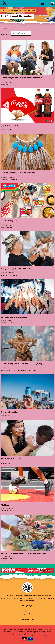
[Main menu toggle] (43, 4)
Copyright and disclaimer (28, 614)
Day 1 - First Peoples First (14, 10)
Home (2, 10)
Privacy (27, 611)
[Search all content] (27, 28)
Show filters (6, 34)
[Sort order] (21, 33)
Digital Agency (25, 620)
